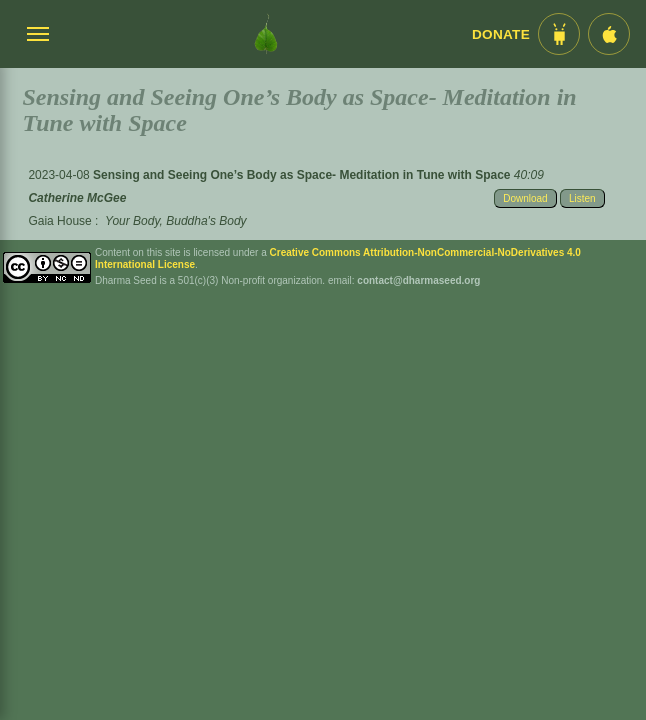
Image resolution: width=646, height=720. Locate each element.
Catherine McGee (77, 198)
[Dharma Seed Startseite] (266, 34)
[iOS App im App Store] (609, 34)
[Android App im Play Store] (559, 34)
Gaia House (59, 221)
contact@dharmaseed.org (418, 280)
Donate (501, 34)
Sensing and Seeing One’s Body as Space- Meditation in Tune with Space (303, 175)
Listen (582, 198)
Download (525, 198)
